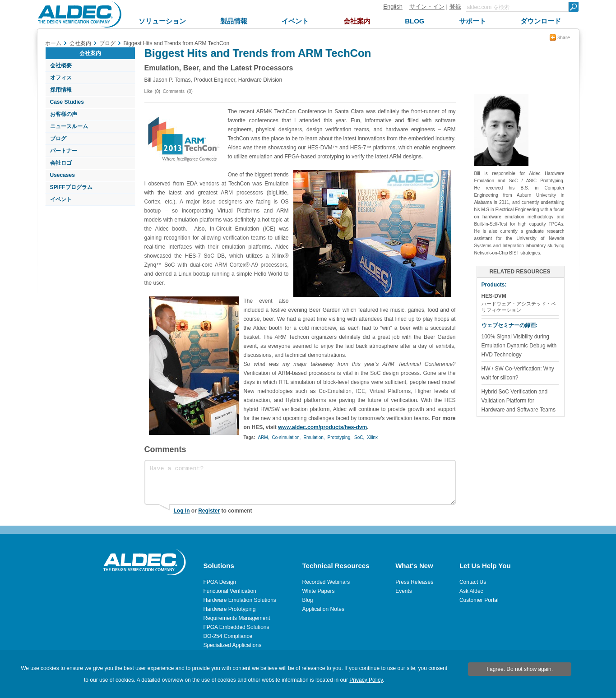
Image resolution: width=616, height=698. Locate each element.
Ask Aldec (471, 591)
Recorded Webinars (326, 582)
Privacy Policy (366, 680)
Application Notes (323, 609)
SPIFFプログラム (71, 187)
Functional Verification (229, 591)
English (393, 7)
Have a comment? (300, 482)
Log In (182, 511)
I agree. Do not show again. (520, 669)
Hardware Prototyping (229, 609)
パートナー (64, 151)
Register (209, 511)
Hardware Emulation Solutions (239, 600)
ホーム (53, 43)
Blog (308, 600)
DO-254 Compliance (228, 636)
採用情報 (61, 90)
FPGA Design (220, 582)
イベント (61, 199)
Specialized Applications (232, 645)
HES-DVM (494, 296)
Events (404, 591)
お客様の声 (64, 114)
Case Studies (67, 102)
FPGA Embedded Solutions (236, 627)
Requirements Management (236, 618)
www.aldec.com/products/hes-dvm (322, 427)
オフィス (61, 78)
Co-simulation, (286, 437)
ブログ (58, 139)
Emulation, (314, 437)
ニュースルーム (69, 126)
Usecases (63, 175)
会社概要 (61, 65)
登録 (455, 7)
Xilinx (372, 437)
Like (148, 91)
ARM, (263, 437)
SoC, (359, 437)
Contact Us (473, 582)
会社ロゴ (61, 163)
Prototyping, (340, 437)
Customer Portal (479, 600)
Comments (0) (178, 91)
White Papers (319, 591)
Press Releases (414, 582)
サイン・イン (427, 7)
